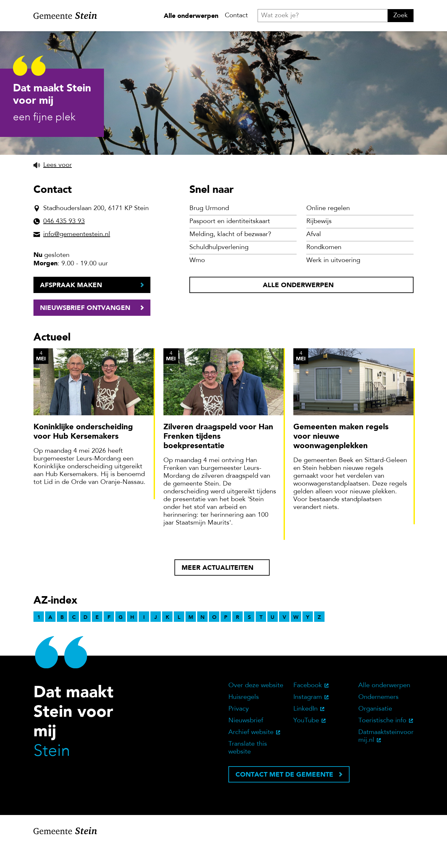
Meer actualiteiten (217, 590)
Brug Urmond (209, 231)
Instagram (308, 720)
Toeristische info (382, 743)
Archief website (251, 755)
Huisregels (244, 720)
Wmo (197, 283)
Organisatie (375, 732)
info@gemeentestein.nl (77, 257)
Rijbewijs (319, 244)
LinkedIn (306, 732)
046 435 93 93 (64, 244)
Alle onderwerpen (191, 16)
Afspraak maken (71, 308)
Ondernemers (378, 720)
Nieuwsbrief (246, 743)
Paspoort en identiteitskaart (230, 244)
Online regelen (328, 231)
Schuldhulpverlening (219, 270)
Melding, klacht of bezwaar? (230, 257)
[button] (53, 188)
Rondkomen (324, 270)
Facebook (308, 708)
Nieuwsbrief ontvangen (85, 330)
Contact (236, 16)
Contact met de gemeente (284, 797)
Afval (314, 257)
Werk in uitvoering (333, 283)
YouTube (306, 743)
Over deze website (256, 708)
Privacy (239, 732)
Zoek (401, 16)
